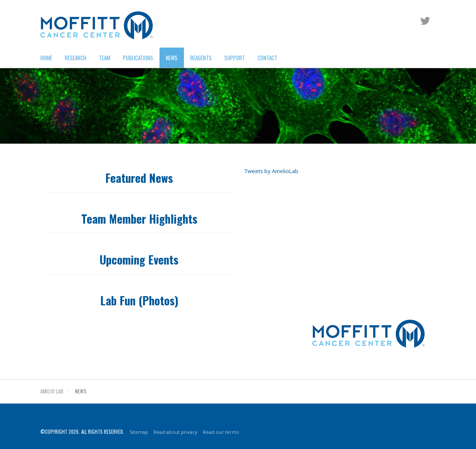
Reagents (201, 58)
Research (76, 58)
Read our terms (208, 315)
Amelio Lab (52, 391)
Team (105, 58)
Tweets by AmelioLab (271, 171)
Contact (267, 58)
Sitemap (135, 315)
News (172, 58)
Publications (138, 58)
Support (235, 58)
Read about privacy (167, 315)
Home (46, 58)
